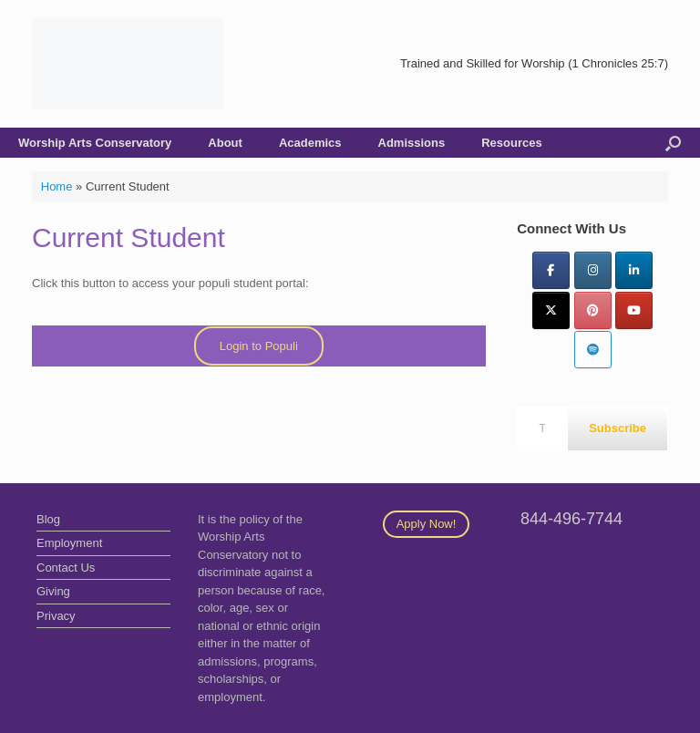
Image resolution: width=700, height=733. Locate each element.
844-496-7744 (571, 519)
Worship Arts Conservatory (95, 143)
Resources (511, 143)
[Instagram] (593, 270)
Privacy (56, 616)
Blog (48, 519)
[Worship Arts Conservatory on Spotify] (593, 350)
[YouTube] (634, 310)
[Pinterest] (593, 310)
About (225, 143)
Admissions (412, 143)
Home (57, 186)
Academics (310, 143)
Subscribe (618, 428)
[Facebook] (551, 270)
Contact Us (66, 568)
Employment (69, 543)
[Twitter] (551, 310)
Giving (53, 591)
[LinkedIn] (634, 270)
